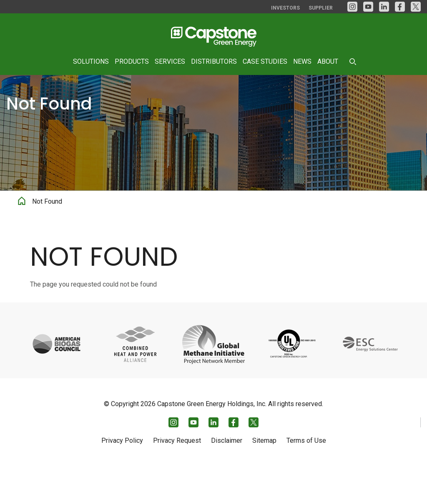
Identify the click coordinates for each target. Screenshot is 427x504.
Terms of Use (306, 478)
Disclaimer (227, 478)
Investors (285, 8)
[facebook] (400, 7)
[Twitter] (416, 7)
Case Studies (265, 61)
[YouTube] (368, 7)
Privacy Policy (122, 478)
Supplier (321, 8)
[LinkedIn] (384, 7)
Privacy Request (177, 478)
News (302, 61)
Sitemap (264, 478)
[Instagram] (352, 7)
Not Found (47, 239)
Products (132, 61)
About (328, 61)
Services (170, 61)
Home (22, 237)
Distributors (214, 61)
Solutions (91, 61)
